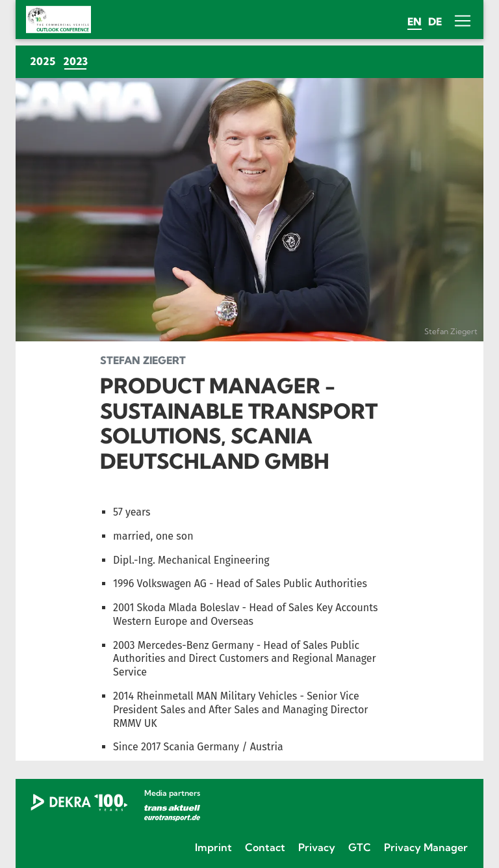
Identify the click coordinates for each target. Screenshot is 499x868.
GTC (360, 847)
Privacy (317, 847)
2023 (77, 61)
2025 (43, 61)
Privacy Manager (426, 847)
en (415, 21)
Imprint (213, 847)
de (435, 21)
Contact (265, 847)
